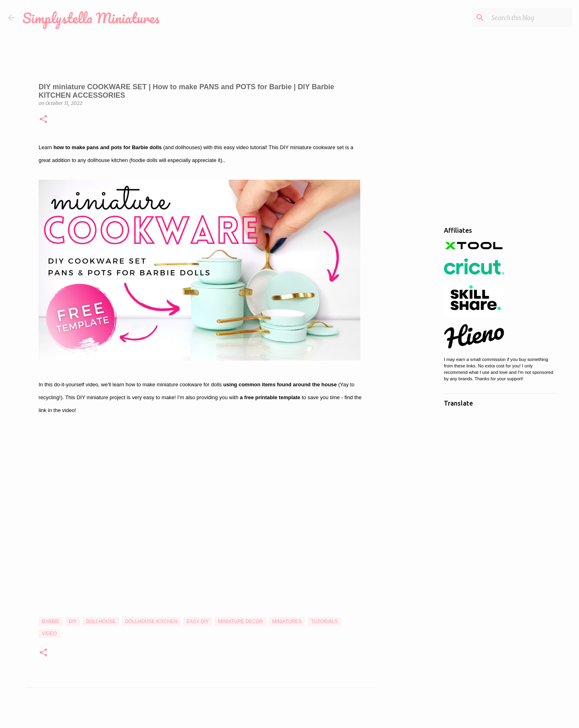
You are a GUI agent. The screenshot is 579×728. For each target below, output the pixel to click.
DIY (73, 621)
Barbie (51, 621)
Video (49, 634)
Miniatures (287, 621)
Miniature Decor (240, 621)
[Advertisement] (418, 347)
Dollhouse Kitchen (151, 621)
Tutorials (324, 621)
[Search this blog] (530, 18)
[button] (43, 120)
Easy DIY (198, 621)
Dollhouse (101, 621)
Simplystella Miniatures (91, 18)
